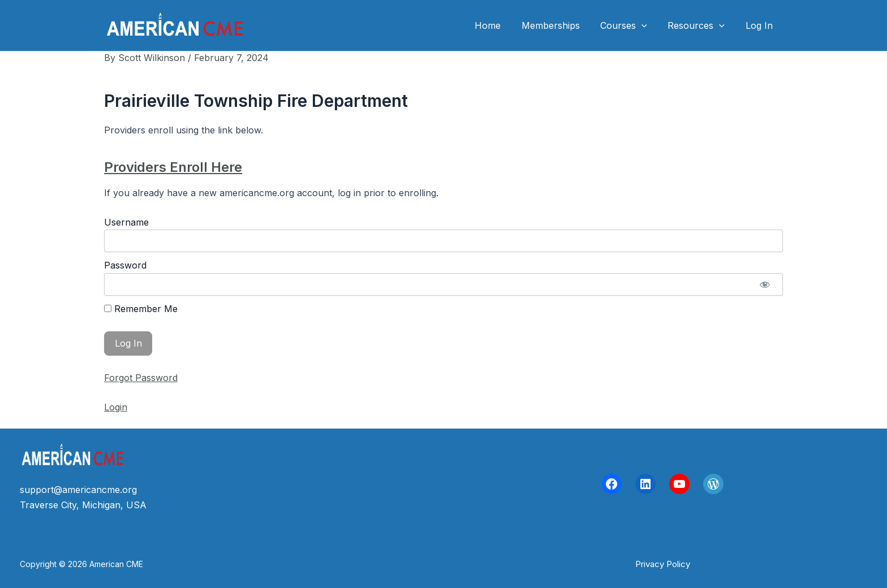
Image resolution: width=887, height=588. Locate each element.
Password (125, 265)
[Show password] (765, 284)
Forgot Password (141, 378)
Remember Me (141, 309)
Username (126, 222)
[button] (663, 564)
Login (116, 407)
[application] (648, 25)
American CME (307, 25)
